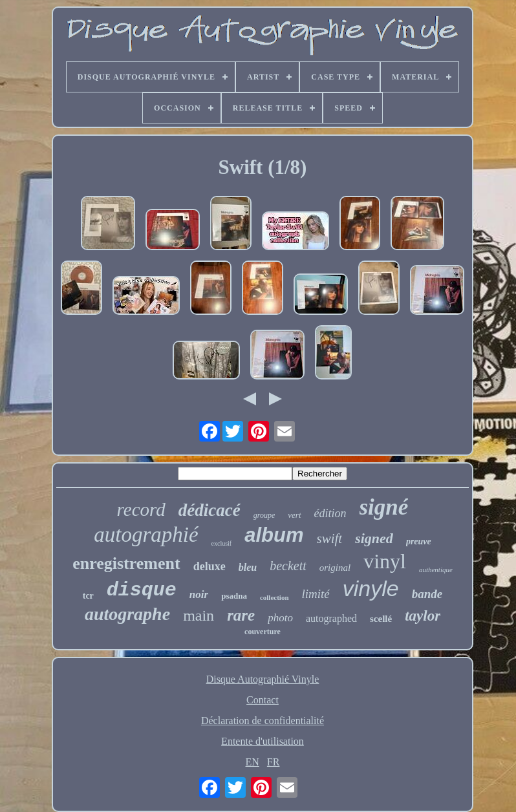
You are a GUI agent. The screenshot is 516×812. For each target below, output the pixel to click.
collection (274, 597)
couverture (263, 632)
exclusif (222, 543)
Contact (263, 700)
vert (294, 515)
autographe (127, 614)
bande (427, 594)
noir (199, 594)
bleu (248, 567)
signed (374, 538)
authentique (436, 570)
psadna (234, 596)
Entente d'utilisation (263, 741)
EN (253, 762)
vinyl (385, 561)
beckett (288, 566)
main (199, 615)
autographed (331, 618)
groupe (264, 515)
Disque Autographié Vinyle (263, 679)
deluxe (210, 566)
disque (142, 590)
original (335, 568)
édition (330, 513)
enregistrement (126, 563)
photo (280, 618)
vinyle (371, 588)
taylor (423, 616)
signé (384, 507)
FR (274, 762)
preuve (419, 541)
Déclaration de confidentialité (263, 721)
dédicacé (210, 510)
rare (241, 615)
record (141, 509)
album (274, 535)
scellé (381, 619)
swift (330, 539)
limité (316, 594)
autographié (146, 535)
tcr (88, 596)
